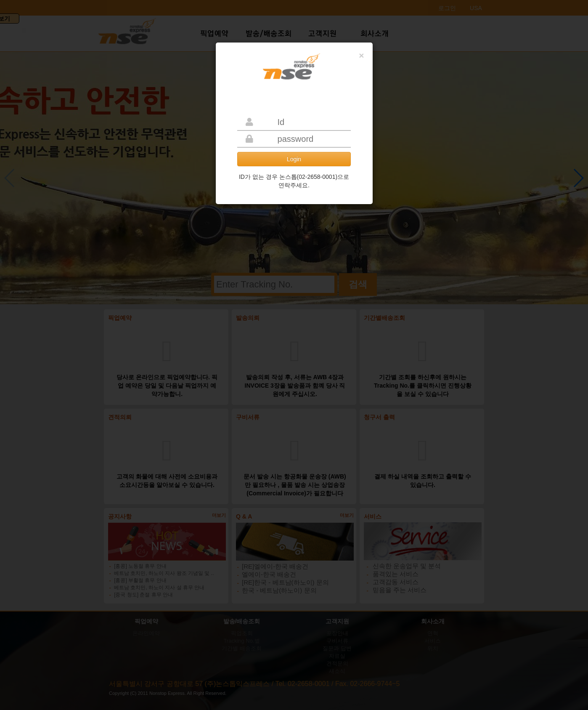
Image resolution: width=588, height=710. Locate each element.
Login (294, 159)
